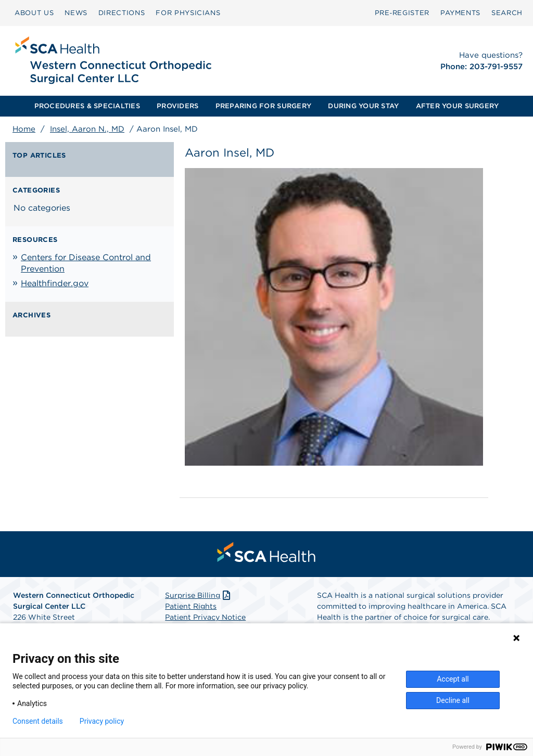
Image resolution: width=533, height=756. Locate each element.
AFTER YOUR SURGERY (458, 106)
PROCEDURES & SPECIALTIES (87, 106)
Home (24, 129)
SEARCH (507, 13)
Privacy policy (102, 721)
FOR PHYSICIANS (188, 13)
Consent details (38, 721)
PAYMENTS (460, 13)
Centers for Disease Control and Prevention (86, 263)
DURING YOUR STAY (363, 106)
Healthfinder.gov (55, 283)
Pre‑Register (402, 13)
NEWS (76, 13)
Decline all (453, 700)
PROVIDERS (177, 106)
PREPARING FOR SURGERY (263, 106)
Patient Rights (191, 606)
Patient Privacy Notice (205, 617)
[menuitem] (34, 13)
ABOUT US (34, 13)
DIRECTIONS (122, 13)
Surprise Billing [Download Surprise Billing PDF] (199, 595)
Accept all (453, 679)
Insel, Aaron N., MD (87, 129)
